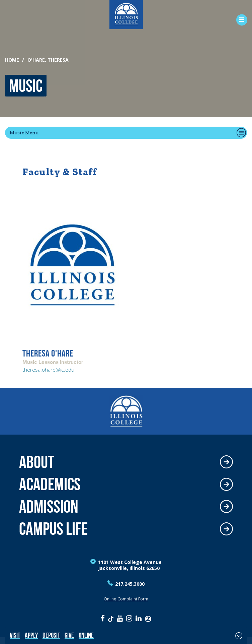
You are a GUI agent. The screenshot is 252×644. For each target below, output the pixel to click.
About (37, 462)
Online (86, 635)
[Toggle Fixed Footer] (239, 636)
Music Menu (24, 133)
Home (12, 60)
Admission (49, 507)
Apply (31, 635)
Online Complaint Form (126, 599)
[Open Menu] (239, 20)
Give (69, 635)
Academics (50, 484)
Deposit (51, 635)
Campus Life (53, 529)
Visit (15, 635)
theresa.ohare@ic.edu (48, 370)
